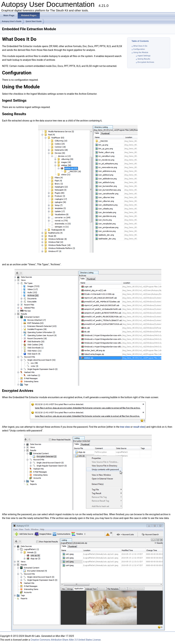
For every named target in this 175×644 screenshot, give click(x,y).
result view (139, 427)
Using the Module (141, 52)
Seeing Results (144, 59)
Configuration (139, 49)
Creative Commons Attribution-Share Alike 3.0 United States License (65, 640)
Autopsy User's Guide (12, 21)
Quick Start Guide (34, 21)
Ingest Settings (144, 56)
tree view (125, 427)
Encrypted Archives (146, 62)
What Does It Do (140, 46)
